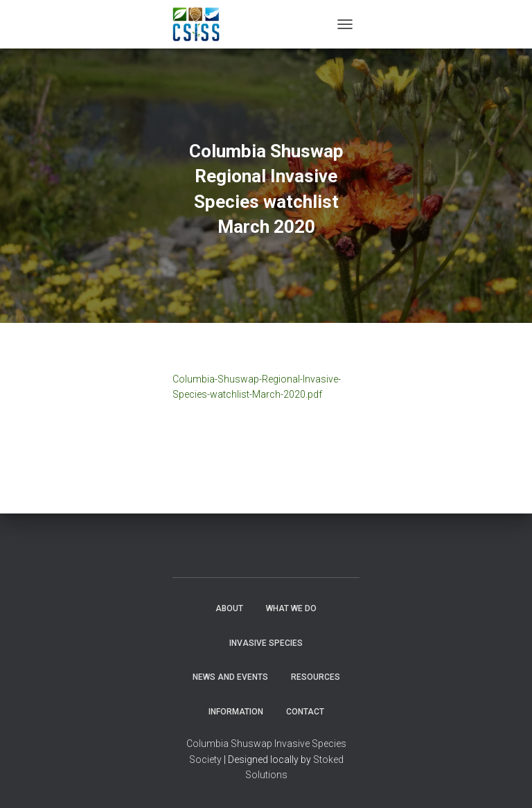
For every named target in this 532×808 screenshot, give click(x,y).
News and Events (230, 677)
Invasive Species (266, 643)
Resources (316, 677)
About (229, 608)
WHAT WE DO (291, 608)
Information (236, 712)
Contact (305, 712)
